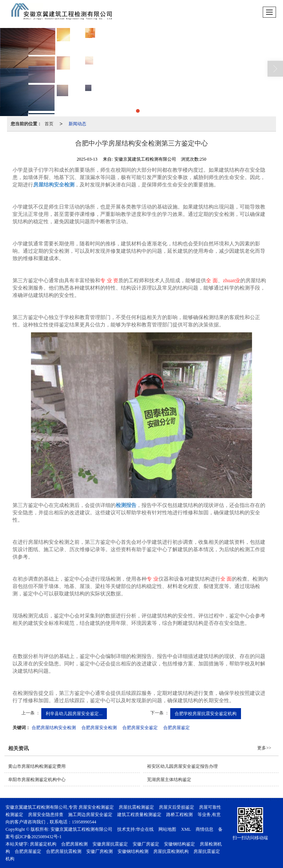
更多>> (264, 748)
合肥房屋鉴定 (177, 728)
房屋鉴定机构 (43, 844)
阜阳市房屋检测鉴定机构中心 (37, 780)
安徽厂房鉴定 (146, 844)
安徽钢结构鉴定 (179, 844)
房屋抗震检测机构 (171, 851)
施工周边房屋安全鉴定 (90, 815)
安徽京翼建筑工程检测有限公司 (81, 829)
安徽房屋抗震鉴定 (110, 844)
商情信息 (205, 829)
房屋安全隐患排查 (46, 815)
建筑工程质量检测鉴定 (139, 815)
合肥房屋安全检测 (99, 728)
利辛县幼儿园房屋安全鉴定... (74, 714)
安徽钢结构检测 (133, 851)
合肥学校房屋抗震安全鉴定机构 (206, 714)
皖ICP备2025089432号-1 (39, 837)
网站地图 (167, 829)
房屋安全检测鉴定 (96, 807)
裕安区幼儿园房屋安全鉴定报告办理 (182, 766)
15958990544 (84, 822)
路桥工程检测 (179, 815)
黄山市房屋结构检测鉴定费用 (37, 766)
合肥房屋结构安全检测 (54, 728)
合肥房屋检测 (74, 844)
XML (186, 829)
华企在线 (145, 829)
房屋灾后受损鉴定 (177, 807)
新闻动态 (77, 124)
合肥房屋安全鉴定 (140, 728)
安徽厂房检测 (99, 851)
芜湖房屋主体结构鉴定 (169, 780)
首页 (49, 124)
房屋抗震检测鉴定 (136, 807)
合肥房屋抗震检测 (64, 851)
